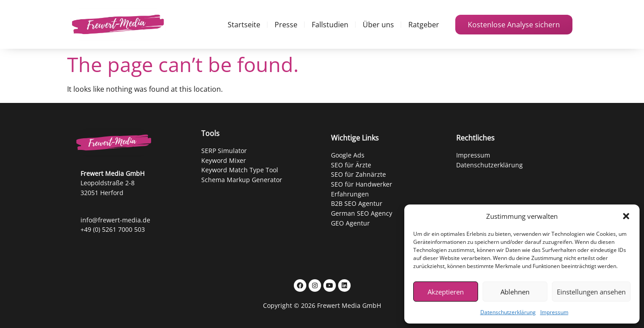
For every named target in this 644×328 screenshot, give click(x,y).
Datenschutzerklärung (508, 312)
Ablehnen (515, 292)
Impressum (554, 312)
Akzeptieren (446, 292)
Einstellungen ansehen (591, 292)
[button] (626, 216)
